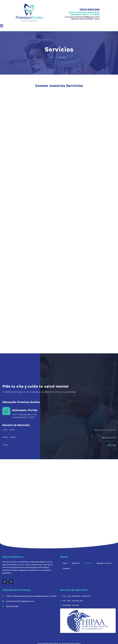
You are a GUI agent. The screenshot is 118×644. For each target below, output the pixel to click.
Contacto (66, 568)
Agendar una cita (104, 563)
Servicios (88, 563)
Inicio (65, 563)
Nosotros (76, 563)
